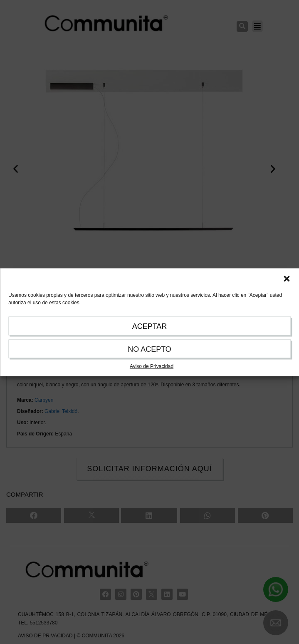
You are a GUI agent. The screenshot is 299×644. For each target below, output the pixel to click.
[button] (287, 278)
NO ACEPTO (149, 349)
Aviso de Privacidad (152, 366)
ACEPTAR (150, 326)
